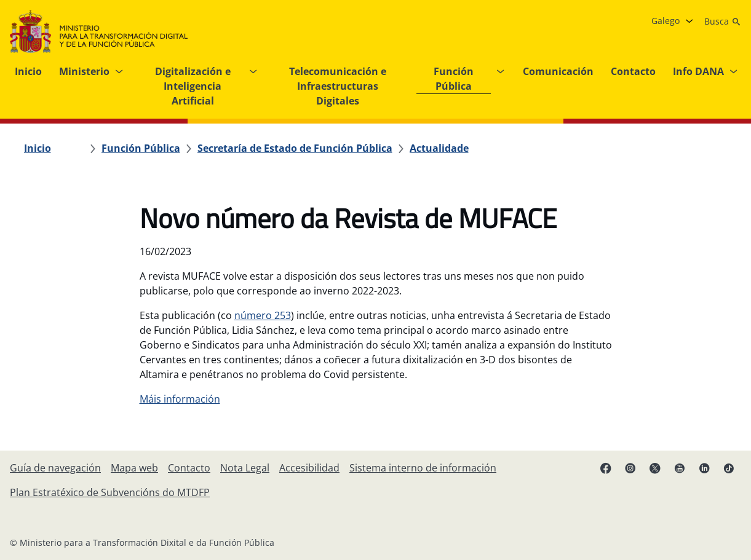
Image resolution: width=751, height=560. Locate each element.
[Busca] (723, 22)
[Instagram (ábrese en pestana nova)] (630, 468)
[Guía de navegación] (55, 468)
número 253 (263, 315)
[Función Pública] (141, 148)
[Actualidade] (439, 148)
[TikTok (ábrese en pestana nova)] (729, 468)
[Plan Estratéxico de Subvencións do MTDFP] (110, 492)
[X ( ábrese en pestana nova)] (655, 468)
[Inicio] (38, 148)
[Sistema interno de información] (423, 468)
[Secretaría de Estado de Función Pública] (295, 148)
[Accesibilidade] (309, 468)
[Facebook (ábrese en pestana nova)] (606, 468)
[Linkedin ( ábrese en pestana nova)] (704, 468)
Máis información (180, 399)
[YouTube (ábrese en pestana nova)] (680, 468)
